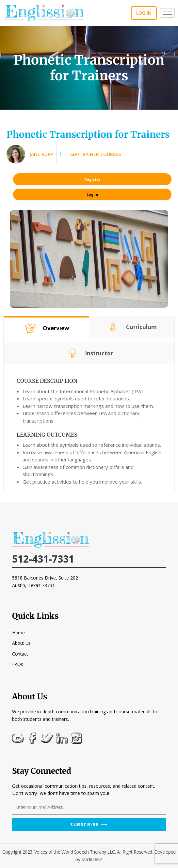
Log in (144, 13)
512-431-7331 (43, 559)
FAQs (17, 664)
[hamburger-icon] (167, 13)
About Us (21, 643)
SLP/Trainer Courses (96, 154)
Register (92, 179)
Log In (92, 194)
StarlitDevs (92, 859)
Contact (20, 654)
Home (18, 633)
